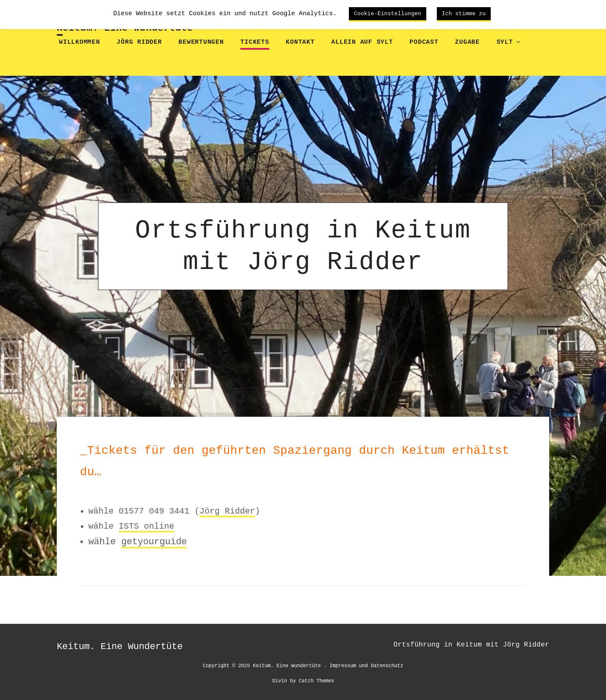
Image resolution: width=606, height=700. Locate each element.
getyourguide (154, 542)
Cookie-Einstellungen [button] (388, 13)
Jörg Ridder (139, 42)
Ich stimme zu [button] (464, 13)
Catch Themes (316, 680)
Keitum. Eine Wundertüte (125, 28)
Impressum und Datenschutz (366, 665)
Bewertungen (201, 42)
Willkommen (80, 42)
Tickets (255, 42)
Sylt (508, 42)
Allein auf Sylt (362, 42)
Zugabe (467, 42)
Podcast (424, 42)
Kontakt (300, 42)
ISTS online (146, 526)
